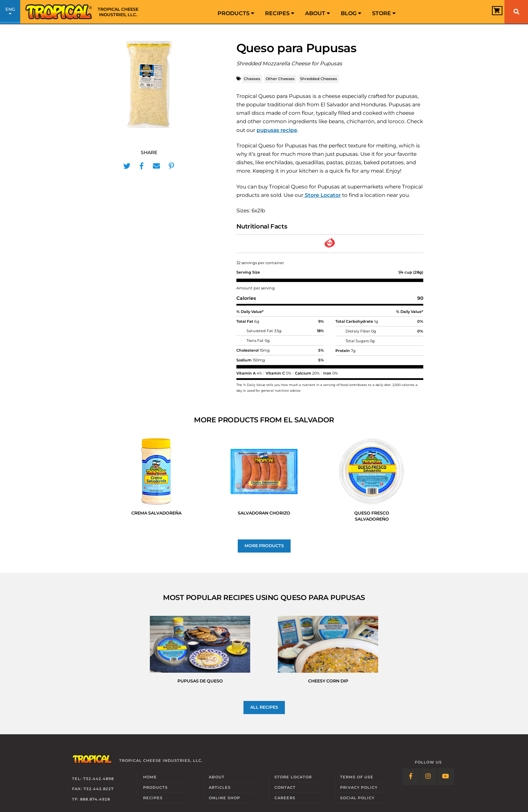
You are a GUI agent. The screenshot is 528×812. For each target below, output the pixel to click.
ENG (10, 13)
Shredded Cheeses (319, 79)
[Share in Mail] (157, 166)
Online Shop (224, 798)
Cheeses (252, 79)
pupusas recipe (277, 130)
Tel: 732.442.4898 (93, 779)
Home (150, 777)
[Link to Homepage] (84, 12)
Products (236, 13)
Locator (293, 777)
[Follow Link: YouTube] (446, 777)
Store (384, 13)
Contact (285, 787)
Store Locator (323, 195)
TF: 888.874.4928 (91, 799)
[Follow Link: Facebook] (411, 777)
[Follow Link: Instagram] (428, 777)
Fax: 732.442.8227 (93, 789)
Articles (220, 787)
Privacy (359, 787)
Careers (285, 798)
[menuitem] (236, 12)
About (318, 13)
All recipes (264, 707)
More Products (264, 546)
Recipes (280, 13)
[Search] (516, 12)
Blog (351, 13)
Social (357, 798)
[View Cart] (489, 12)
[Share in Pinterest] (171, 166)
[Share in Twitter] (127, 166)
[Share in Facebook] (142, 166)
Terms (357, 777)
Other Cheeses (280, 79)
